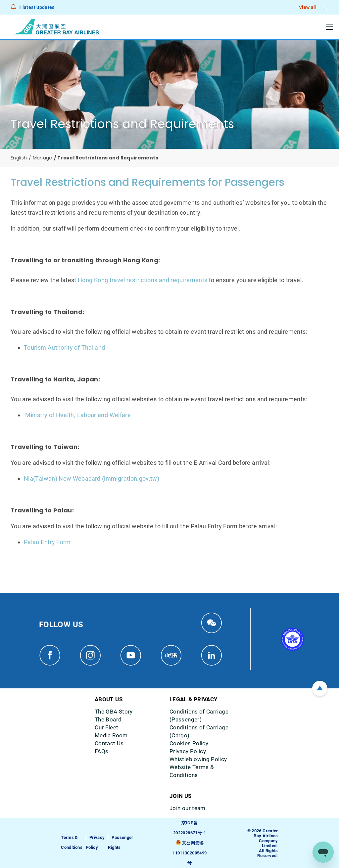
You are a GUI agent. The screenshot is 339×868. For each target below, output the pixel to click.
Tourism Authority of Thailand (64, 347)
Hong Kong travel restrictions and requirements (143, 280)
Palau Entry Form (47, 542)
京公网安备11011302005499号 (190, 853)
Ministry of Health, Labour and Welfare (78, 415)
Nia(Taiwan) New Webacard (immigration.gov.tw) (92, 478)
